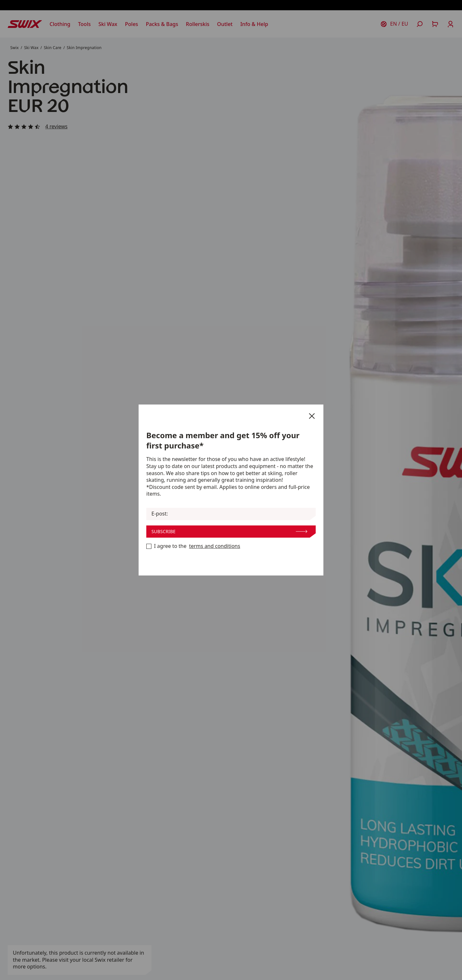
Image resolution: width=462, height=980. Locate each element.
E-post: (160, 514)
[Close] (312, 416)
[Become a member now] (149, 546)
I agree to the (193, 546)
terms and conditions (214, 546)
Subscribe (229, 531)
